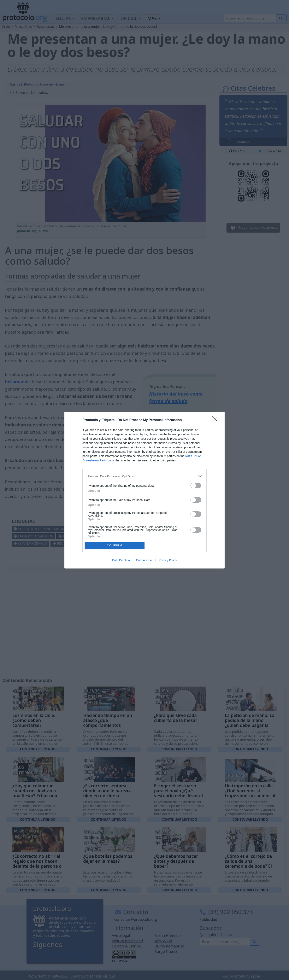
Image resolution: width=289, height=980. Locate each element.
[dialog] (144, 490)
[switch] (196, 486)
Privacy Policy (168, 560)
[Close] (216, 420)
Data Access (144, 560)
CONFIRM (115, 545)
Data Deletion (121, 560)
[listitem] (144, 476)
